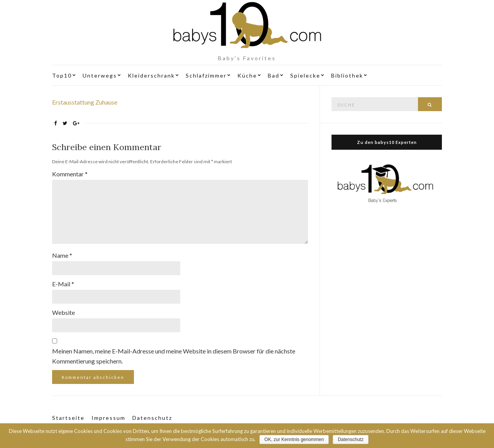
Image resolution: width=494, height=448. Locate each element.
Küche (247, 75)
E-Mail (63, 284)
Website (63, 312)
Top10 (62, 75)
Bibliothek (347, 75)
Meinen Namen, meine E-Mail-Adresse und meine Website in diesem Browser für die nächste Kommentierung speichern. (174, 356)
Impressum (108, 418)
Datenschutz (152, 418)
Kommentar (70, 174)
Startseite (68, 418)
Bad (274, 75)
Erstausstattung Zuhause (85, 102)
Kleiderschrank (151, 75)
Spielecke (305, 75)
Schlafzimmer (206, 75)
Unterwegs (100, 75)
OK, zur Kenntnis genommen (294, 440)
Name (62, 255)
